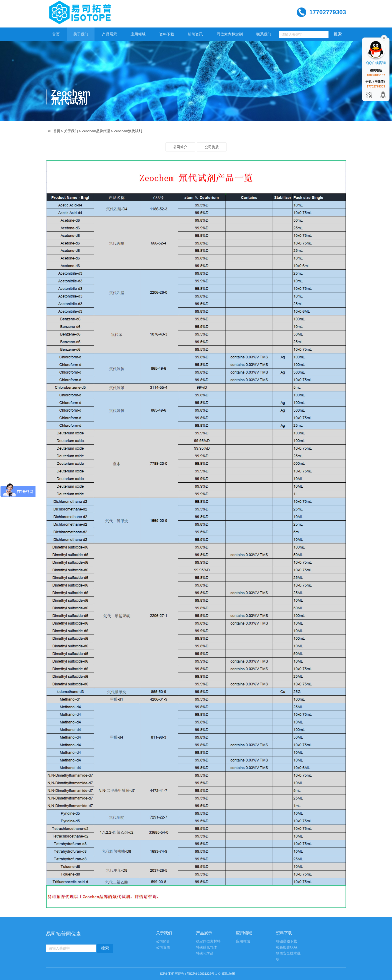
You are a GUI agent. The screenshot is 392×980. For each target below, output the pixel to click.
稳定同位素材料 (208, 941)
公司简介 (180, 147)
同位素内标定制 (230, 34)
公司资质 (212, 147)
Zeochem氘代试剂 (128, 131)
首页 (56, 34)
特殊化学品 (205, 953)
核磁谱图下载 (286, 941)
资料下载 (167, 34)
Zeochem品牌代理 (96, 131)
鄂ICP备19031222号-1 (202, 974)
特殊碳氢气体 (206, 947)
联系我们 (264, 34)
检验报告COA (287, 947)
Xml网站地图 (226, 974)
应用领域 (138, 34)
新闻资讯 (195, 34)
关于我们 (81, 34)
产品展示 (109, 34)
